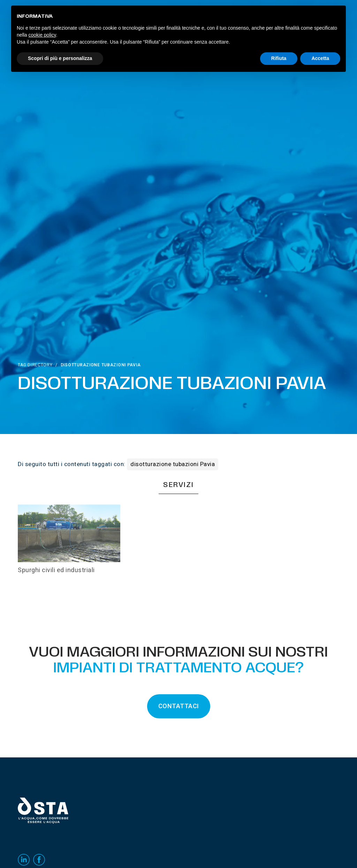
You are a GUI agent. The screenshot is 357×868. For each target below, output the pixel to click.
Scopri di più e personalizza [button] (60, 58)
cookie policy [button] (42, 35)
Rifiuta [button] (279, 58)
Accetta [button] (320, 58)
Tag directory (35, 365)
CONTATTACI (179, 706)
